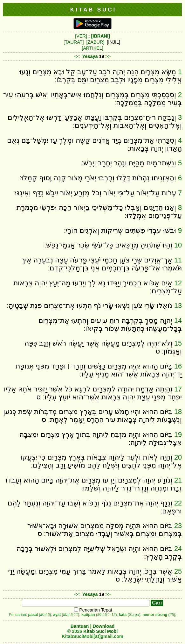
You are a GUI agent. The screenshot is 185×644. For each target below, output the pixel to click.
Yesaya (90, 56)
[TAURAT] (74, 42)
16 (178, 366)
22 (178, 503)
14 (178, 321)
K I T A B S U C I (93, 10)
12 (178, 283)
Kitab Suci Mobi (100, 631)
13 (178, 306)
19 (178, 435)
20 (178, 457)
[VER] (81, 36)
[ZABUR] (96, 42)
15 (178, 343)
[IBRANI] (101, 36)
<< (77, 56)
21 (178, 480)
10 (178, 245)
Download (103, 626)
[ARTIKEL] (92, 48)
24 (178, 549)
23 (178, 526)
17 (178, 389)
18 (178, 412)
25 (178, 571)
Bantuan (80, 626)
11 (178, 260)
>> (108, 56)
